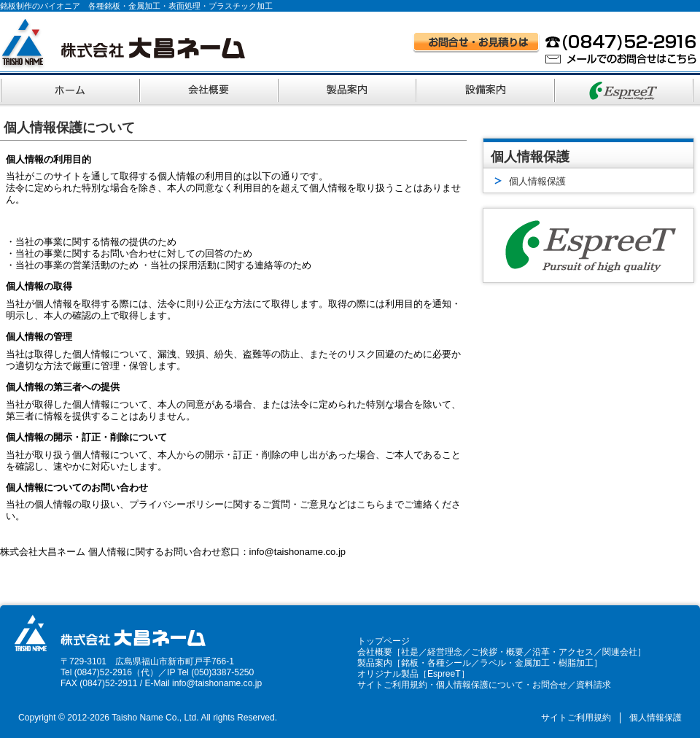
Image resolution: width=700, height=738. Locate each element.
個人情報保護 (656, 718)
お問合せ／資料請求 (572, 685)
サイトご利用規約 (392, 685)
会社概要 (210, 88)
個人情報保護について (480, 685)
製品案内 (349, 88)
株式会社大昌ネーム (122, 43)
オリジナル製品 (388, 674)
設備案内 (487, 88)
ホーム (70, 88)
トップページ (384, 641)
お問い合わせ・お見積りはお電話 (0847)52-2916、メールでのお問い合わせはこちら (555, 48)
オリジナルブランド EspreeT (626, 88)
